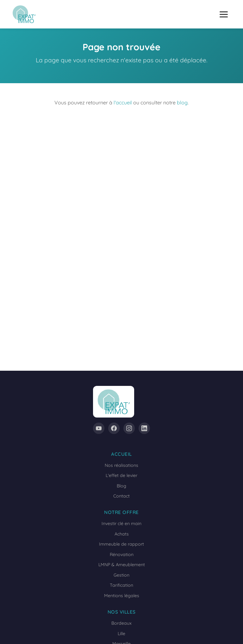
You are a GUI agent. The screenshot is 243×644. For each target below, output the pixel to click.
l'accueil (123, 102)
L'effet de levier (121, 475)
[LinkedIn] (144, 428)
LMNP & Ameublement (122, 565)
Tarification (121, 585)
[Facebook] (114, 428)
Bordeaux (121, 623)
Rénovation (122, 554)
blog (182, 102)
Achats (122, 534)
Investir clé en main (121, 523)
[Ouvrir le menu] (224, 14)
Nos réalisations (121, 465)
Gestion (121, 575)
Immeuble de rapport (121, 544)
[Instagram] (129, 428)
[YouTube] (99, 428)
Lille (121, 634)
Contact (121, 496)
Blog (121, 486)
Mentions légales (122, 596)
